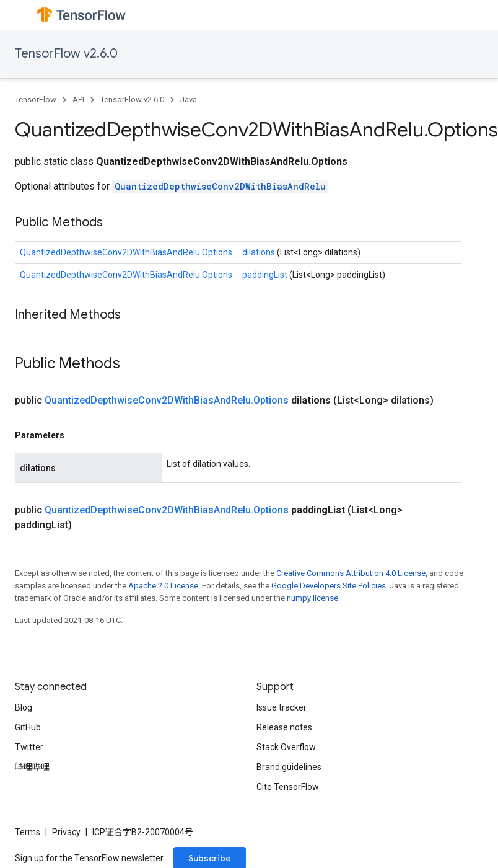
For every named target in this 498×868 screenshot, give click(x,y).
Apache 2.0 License (163, 586)
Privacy (66, 832)
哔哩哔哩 (32, 767)
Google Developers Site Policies (329, 586)
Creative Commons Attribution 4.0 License (351, 573)
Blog (24, 707)
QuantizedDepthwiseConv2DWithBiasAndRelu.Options (126, 252)
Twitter (29, 747)
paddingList (266, 275)
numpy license (312, 598)
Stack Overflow (286, 747)
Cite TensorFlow (288, 787)
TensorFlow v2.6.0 (66, 54)
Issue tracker (282, 707)
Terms (28, 832)
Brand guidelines (289, 767)
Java (189, 100)
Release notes (284, 727)
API (78, 100)
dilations (260, 252)
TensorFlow (36, 100)
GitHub (28, 727)
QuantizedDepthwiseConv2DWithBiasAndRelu (220, 186)
